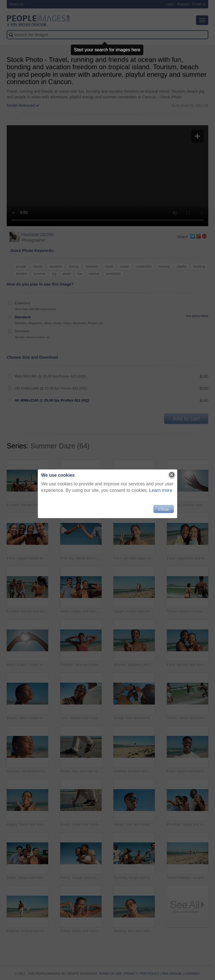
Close (163, 509)
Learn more (161, 490)
